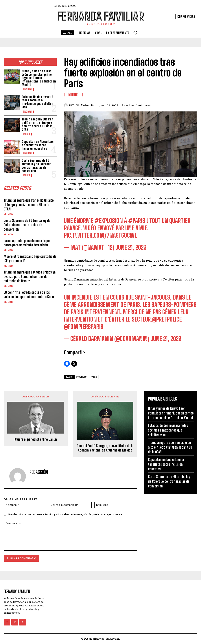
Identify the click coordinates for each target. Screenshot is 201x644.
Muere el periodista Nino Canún (36, 439)
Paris (94, 377)
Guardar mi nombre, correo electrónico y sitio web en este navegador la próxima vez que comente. (65, 514)
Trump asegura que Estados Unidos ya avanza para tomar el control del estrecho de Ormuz (29, 272)
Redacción (88, 105)
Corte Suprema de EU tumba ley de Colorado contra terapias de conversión (37, 165)
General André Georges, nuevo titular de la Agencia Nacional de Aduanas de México (105, 448)
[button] (135, 33)
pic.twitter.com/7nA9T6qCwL (100, 235)
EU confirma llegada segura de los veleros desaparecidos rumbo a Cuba (28, 290)
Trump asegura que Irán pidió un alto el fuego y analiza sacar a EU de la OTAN (37, 124)
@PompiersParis (84, 327)
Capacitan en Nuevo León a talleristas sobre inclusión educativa (38, 145)
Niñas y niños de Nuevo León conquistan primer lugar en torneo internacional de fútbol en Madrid (39, 78)
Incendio (81, 377)
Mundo (27, 134)
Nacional (28, 89)
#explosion (109, 221)
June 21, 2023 (131, 247)
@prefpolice (167, 319)
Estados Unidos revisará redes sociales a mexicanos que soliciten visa (37, 102)
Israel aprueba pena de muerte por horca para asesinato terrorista (27, 238)
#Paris (137, 221)
